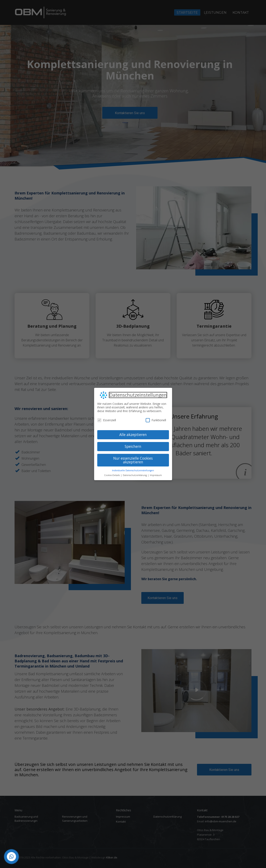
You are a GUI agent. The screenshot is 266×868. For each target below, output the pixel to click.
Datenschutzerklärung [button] (135, 475)
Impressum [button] (156, 475)
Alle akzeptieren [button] (133, 435)
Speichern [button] (133, 446)
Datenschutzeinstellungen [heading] (138, 395)
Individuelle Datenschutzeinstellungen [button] (133, 470)
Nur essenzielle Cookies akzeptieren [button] (133, 460)
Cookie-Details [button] (112, 475)
